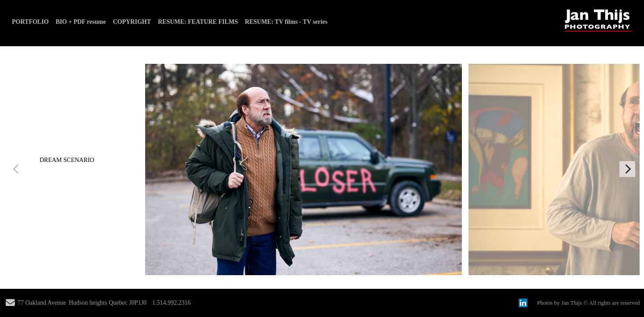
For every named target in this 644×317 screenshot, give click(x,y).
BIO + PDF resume (81, 22)
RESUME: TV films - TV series (286, 22)
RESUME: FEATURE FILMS (198, 22)
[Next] (627, 169)
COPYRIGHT (132, 22)
